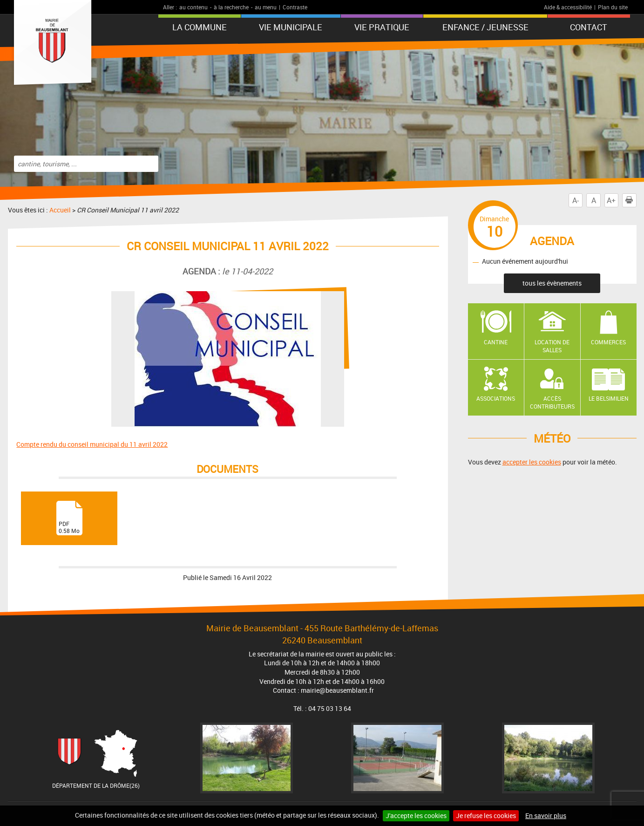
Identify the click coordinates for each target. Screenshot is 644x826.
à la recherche (231, 7)
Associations (496, 398)
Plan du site (613, 7)
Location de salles (552, 346)
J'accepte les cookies (416, 816)
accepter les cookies (532, 462)
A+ (611, 200)
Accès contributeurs (552, 402)
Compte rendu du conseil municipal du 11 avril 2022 (92, 444)
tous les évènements (552, 283)
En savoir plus (546, 816)
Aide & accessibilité (568, 7)
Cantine (496, 342)
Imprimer (631, 200)
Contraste (295, 7)
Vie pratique (382, 27)
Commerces (608, 342)
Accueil (60, 210)
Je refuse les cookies (486, 816)
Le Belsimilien (609, 398)
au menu (266, 7)
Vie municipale (291, 27)
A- (576, 200)
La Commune (200, 27)
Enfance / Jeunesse (485, 27)
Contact (589, 27)
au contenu (193, 7)
